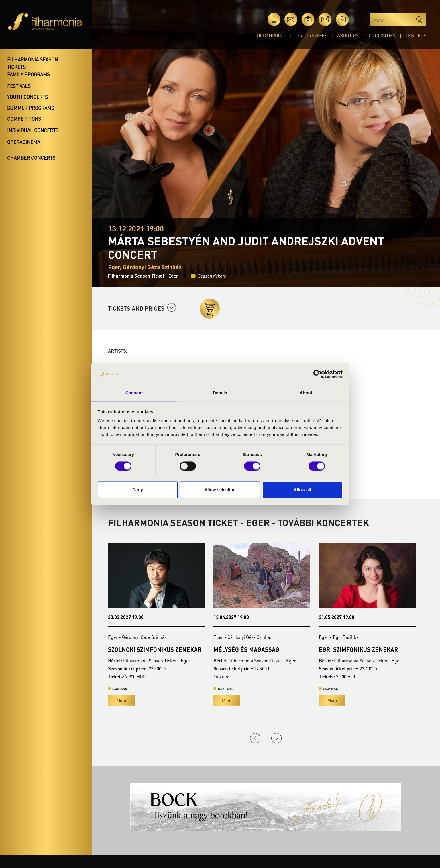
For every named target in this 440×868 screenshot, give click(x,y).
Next (276, 738)
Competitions (24, 119)
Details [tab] (220, 393)
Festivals (19, 86)
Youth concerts (27, 97)
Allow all (302, 490)
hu (359, 19)
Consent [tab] (134, 393)
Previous (255, 738)
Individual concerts (33, 130)
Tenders (416, 35)
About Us (348, 35)
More (121, 700)
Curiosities (382, 35)
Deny (138, 490)
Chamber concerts (31, 158)
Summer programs (31, 108)
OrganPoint (271, 35)
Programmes (312, 35)
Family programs (29, 74)
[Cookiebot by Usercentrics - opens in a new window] (318, 374)
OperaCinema (24, 142)
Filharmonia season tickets (33, 63)
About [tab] (306, 393)
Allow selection (220, 490)
